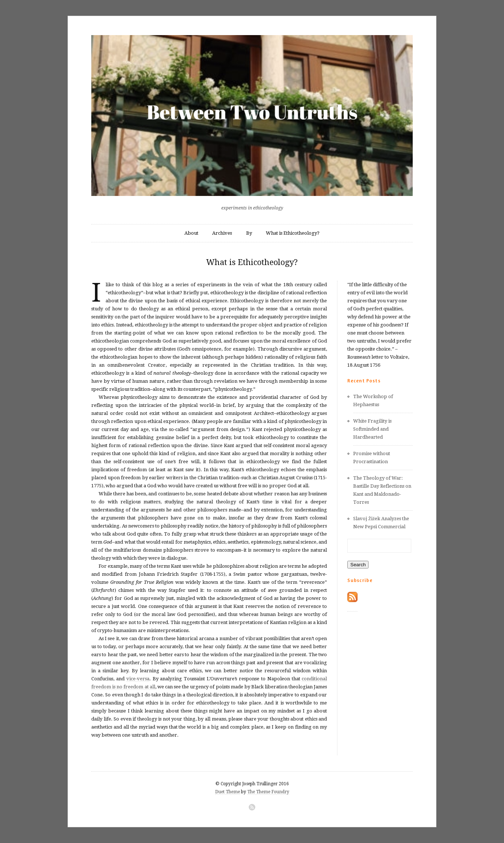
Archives (222, 233)
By (249, 233)
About (191, 233)
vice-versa (138, 679)
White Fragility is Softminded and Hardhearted (372, 429)
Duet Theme (228, 792)
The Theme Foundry (268, 792)
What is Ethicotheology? (293, 233)
